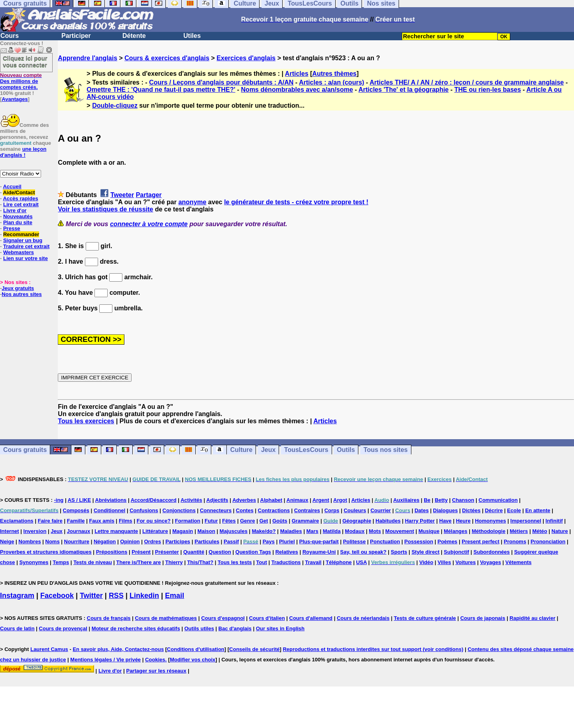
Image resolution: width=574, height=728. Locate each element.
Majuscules (234, 531)
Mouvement (400, 531)
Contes (245, 510)
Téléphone (339, 562)
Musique (429, 531)
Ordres (152, 542)
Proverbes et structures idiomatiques (46, 552)
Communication (498, 500)
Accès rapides (20, 198)
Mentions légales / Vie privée (105, 660)
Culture (241, 450)
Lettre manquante (116, 531)
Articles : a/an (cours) (332, 82)
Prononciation (548, 542)
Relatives (287, 552)
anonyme (192, 202)
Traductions (286, 562)
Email (175, 596)
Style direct (425, 552)
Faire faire (50, 521)
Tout (262, 562)
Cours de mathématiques (166, 618)
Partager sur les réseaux (156, 671)
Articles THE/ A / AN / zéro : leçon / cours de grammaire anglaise (467, 82)
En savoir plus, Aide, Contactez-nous (118, 649)
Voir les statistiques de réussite (105, 209)
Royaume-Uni (319, 552)
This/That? (200, 562)
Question (220, 552)
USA (361, 562)
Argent (321, 500)
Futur (211, 521)
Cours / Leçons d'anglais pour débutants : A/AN (221, 82)
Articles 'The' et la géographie (403, 90)
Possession (419, 542)
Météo (540, 531)
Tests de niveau (93, 562)
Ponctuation (385, 542)
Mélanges (455, 531)
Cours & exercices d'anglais (167, 58)
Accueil (12, 186)
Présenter (167, 552)
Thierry (174, 562)
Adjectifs (217, 500)
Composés (76, 510)
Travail (313, 562)
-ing (59, 500)
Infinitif (554, 521)
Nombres (29, 542)
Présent (141, 552)
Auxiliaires (406, 500)
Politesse (354, 542)
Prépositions (112, 552)
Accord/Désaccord (154, 500)
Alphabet (271, 500)
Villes (444, 562)
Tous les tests (235, 562)
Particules (207, 542)
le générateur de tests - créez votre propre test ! (296, 202)
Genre (248, 521)
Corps (332, 510)
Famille (76, 521)
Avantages (15, 99)
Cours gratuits (25, 450)
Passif (231, 542)
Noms (53, 542)
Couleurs (355, 510)
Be (427, 500)
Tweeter (122, 195)
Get (264, 521)
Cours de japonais (483, 618)
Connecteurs (215, 510)
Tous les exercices (86, 421)
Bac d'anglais (235, 628)
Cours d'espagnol (223, 618)
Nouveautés (18, 216)
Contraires (307, 510)
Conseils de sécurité (254, 649)
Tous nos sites (386, 450)
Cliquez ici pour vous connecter (25, 61)
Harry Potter (420, 521)
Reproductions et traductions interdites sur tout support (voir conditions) (373, 649)
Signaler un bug (23, 240)
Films (126, 521)
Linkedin (144, 596)
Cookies (155, 660)
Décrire (494, 510)
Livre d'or (15, 210)
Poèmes (447, 542)
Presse (12, 228)
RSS (116, 596)
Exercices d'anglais (246, 58)
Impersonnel (526, 521)
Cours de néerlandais (363, 618)
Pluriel (287, 542)
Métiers (519, 531)
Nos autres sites (22, 294)
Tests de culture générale (425, 618)
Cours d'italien (267, 618)
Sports (399, 552)
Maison (206, 531)
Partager (149, 195)
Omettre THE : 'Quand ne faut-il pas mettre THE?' (161, 90)
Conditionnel (109, 510)
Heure (463, 521)
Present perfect (481, 542)
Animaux (298, 500)
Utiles (192, 36)
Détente (134, 36)
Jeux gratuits (18, 288)
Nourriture (77, 542)
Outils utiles (199, 628)
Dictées (471, 510)
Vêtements (519, 562)
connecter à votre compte (149, 224)
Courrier (380, 510)
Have (445, 521)
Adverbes (244, 500)
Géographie (357, 521)
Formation (188, 521)
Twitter (91, 596)
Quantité (194, 552)
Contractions (274, 510)
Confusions (144, 510)
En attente (538, 510)
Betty (441, 500)
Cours (10, 36)
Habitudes (388, 521)
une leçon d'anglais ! (23, 152)
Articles (297, 74)
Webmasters (19, 252)
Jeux (268, 450)
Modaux (355, 531)
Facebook (57, 596)
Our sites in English (280, 628)
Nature (560, 531)
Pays (269, 542)
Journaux (79, 531)
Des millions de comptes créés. (21, 81)
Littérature (155, 531)
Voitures (465, 562)
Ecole (514, 510)
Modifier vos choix (193, 660)
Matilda (332, 531)
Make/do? (264, 531)
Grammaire (306, 521)
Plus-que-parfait (319, 542)
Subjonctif (456, 552)
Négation (105, 542)
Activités (191, 500)
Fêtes (229, 521)
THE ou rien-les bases (488, 90)
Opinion (130, 542)
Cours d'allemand (311, 618)
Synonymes (34, 562)
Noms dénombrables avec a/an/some (297, 90)
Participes (178, 542)
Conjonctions (179, 510)
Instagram (17, 596)
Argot (340, 500)
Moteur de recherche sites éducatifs (136, 628)
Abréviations (111, 500)
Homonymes (490, 521)
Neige (7, 542)
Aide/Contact (19, 192)
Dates (422, 510)
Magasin (183, 531)
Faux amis (102, 521)
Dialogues (445, 510)
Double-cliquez (115, 106)
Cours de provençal (63, 628)
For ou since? (154, 521)
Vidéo (426, 562)
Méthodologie (488, 531)
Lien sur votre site (26, 258)
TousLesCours (306, 450)
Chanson (463, 500)
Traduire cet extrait (26, 246)
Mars (312, 531)
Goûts (280, 521)
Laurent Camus (49, 649)
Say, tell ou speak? (363, 552)
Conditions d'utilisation (196, 649)
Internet (10, 531)
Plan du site (18, 222)
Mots (375, 531)
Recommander (21, 234)
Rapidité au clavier (532, 618)
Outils (346, 450)
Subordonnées (492, 552)
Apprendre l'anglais (87, 58)
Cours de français (109, 618)
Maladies (291, 531)
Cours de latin (17, 628)
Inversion (35, 531)
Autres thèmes (334, 74)
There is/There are (139, 562)
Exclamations (17, 521)
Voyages (490, 562)
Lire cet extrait (21, 204)
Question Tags (253, 552)
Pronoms (515, 542)
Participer (76, 36)
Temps (61, 562)
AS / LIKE (80, 500)
